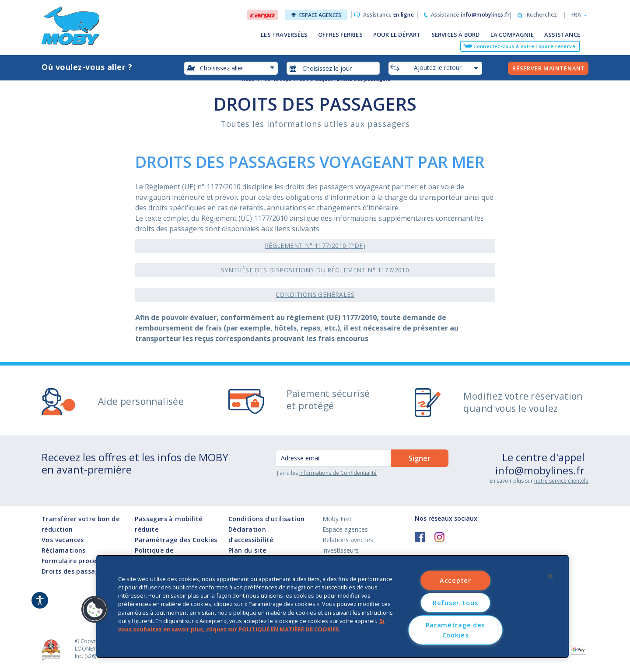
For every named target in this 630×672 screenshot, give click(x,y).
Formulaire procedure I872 (84, 561)
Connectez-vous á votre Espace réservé (524, 46)
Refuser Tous (455, 603)
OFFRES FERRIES (340, 35)
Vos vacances (63, 540)
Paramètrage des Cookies (176, 540)
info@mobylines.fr (540, 470)
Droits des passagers (75, 571)
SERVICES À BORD (456, 35)
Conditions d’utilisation (267, 519)
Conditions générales (315, 294)
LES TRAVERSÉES (284, 35)
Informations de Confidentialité (338, 473)
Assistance (388, 15)
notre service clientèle (561, 481)
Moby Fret (337, 519)
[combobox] (333, 68)
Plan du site (247, 550)
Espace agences (316, 15)
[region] (332, 606)
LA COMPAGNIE (512, 35)
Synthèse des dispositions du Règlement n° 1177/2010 (315, 270)
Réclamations (64, 550)
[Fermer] (550, 576)
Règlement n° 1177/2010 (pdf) (315, 245)
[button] (576, 15)
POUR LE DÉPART (397, 35)
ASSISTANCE (562, 35)
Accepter (455, 580)
